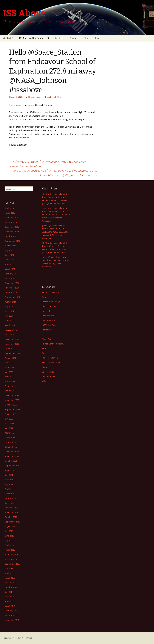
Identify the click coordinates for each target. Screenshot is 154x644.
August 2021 (10, 470)
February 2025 (11, 274)
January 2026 (11, 222)
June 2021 (9, 480)
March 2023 (10, 381)
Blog (86, 38)
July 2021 (9, 475)
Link (44, 334)
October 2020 (11, 517)
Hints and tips (48, 316)
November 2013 (12, 620)
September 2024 (12, 297)
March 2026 (10, 213)
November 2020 (12, 512)
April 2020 (9, 545)
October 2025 (11, 236)
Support (74, 38)
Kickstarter (47, 330)
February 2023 (11, 386)
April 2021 (9, 489)
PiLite (45, 348)
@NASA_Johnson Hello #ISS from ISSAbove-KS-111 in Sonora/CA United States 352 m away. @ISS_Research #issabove (56, 215)
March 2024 (10, 325)
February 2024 (11, 330)
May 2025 (9, 260)
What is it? (8, 38)
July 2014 (9, 592)
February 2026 (11, 218)
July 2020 (9, 531)
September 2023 (12, 353)
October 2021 (11, 461)
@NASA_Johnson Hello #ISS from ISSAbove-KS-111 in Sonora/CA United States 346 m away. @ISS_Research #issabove (55, 173)
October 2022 (11, 405)
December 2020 (12, 508)
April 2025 (9, 264)
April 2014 (9, 601)
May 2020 (9, 540)
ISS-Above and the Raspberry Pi (34, 38)
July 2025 (9, 250)
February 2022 (11, 442)
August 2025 (10, 246)
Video (45, 381)
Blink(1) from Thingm (51, 302)
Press (45, 353)
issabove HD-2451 (55, 97)
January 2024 (11, 335)
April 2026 (9, 208)
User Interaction (49, 376)
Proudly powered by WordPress (17, 638)
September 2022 (12, 409)
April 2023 (9, 377)
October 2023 (11, 349)
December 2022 (12, 395)
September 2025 (12, 241)
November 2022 (12, 400)
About (98, 38)
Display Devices (49, 306)
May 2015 (9, 569)
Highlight (46, 311)
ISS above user (34, 97)
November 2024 (12, 288)
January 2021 (11, 503)
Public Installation (50, 358)
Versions (59, 38)
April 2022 (9, 433)
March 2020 (10, 550)
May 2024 (9, 316)
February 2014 (11, 611)
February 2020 (11, 554)
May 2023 (9, 372)
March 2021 (10, 494)
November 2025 (12, 232)
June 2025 (9, 255)
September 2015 (12, 564)
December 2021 (12, 452)
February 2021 (11, 498)
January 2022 (11, 447)
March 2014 (10, 606)
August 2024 (10, 302)
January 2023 (11, 391)
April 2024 (9, 320)
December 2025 (12, 227)
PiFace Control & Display (53, 344)
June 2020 (9, 536)
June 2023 (9, 367)
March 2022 (10, 437)
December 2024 (12, 283)
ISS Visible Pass (49, 325)
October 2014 (11, 587)
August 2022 (10, 414)
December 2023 (12, 339)
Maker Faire (47, 339)
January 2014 (11, 615)
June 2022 (9, 423)
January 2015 (11, 583)
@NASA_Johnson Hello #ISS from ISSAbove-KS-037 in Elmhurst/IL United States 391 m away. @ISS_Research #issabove (55, 232)
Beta (44, 297)
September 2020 (12, 522)
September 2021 (12, 466)
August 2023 (10, 358)
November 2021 (12, 456)
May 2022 (9, 428)
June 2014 (9, 597)
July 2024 (9, 306)
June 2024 (9, 311)
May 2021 (9, 484)
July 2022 (9, 419)
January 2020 (11, 559)
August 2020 (10, 526)
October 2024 (11, 292)
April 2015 (9, 573)
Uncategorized (49, 372)
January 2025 (11, 278)
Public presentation (51, 362)
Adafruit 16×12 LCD (50, 292)
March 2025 (10, 269)
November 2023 (12, 344)
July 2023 (9, 363)
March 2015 (10, 578)
